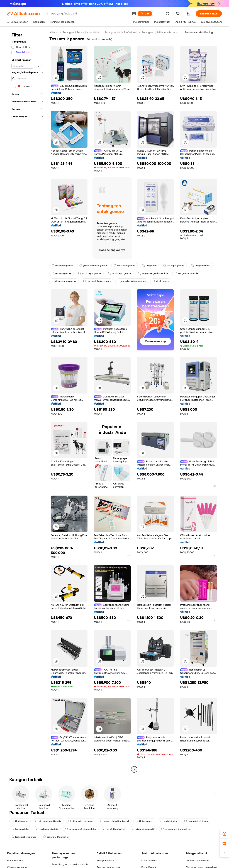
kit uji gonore (161, 281)
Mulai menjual (149, 860)
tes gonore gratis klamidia (153, 273)
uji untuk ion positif (143, 829)
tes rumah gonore (124, 266)
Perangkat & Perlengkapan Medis (81, 32)
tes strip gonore (62, 273)
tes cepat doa (20, 829)
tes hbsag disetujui (47, 829)
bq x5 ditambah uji (114, 829)
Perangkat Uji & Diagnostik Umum (160, 32)
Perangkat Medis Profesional (121, 32)
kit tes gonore (144, 821)
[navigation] (27, 401)
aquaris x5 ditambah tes (132, 281)
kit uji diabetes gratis (24, 837)
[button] (56, 77)
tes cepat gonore (62, 266)
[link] (224, 834)
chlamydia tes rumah (81, 821)
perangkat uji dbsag (196, 821)
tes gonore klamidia (186, 273)
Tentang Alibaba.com (198, 860)
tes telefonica (169, 821)
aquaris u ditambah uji (56, 837)
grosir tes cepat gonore (93, 266)
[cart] (178, 14)
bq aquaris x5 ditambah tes (81, 829)
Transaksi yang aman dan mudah (70, 864)
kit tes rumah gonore (64, 281)
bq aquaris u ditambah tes (176, 829)
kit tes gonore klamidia (48, 821)
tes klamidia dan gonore (97, 281)
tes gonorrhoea (201, 266)
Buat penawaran (106, 860)
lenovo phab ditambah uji (114, 821)
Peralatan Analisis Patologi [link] (199, 32)
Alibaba (53, 32)
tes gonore (149, 266)
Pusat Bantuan (15, 860)
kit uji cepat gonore (90, 273)
